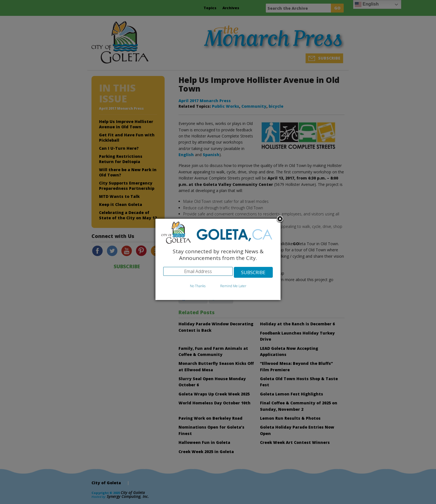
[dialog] (218, 260)
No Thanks (198, 286)
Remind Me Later (233, 286)
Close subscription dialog (280, 219)
